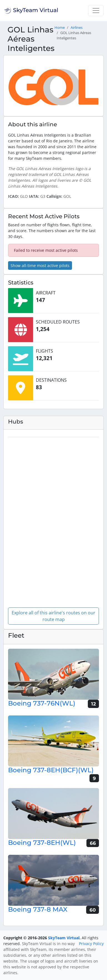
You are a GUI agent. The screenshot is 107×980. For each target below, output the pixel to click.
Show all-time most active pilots (40, 265)
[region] (53, 520)
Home (60, 28)
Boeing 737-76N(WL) (42, 703)
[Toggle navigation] (96, 11)
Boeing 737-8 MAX (38, 909)
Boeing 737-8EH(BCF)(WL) (51, 770)
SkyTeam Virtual (64, 938)
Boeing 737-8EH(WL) (42, 843)
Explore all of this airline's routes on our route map (53, 616)
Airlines (77, 28)
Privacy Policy (91, 944)
